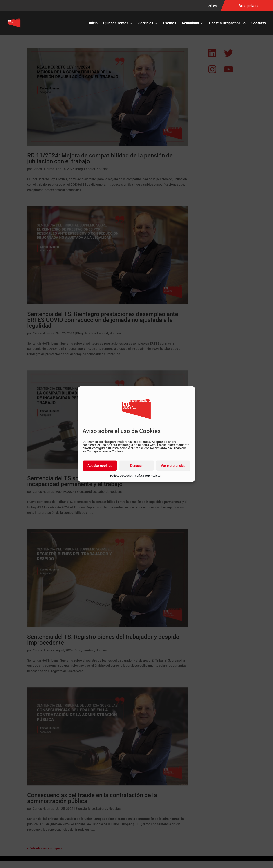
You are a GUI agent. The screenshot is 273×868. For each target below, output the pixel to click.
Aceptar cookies (100, 466)
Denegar (136, 466)
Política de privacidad (148, 475)
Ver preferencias (173, 466)
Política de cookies (121, 475)
